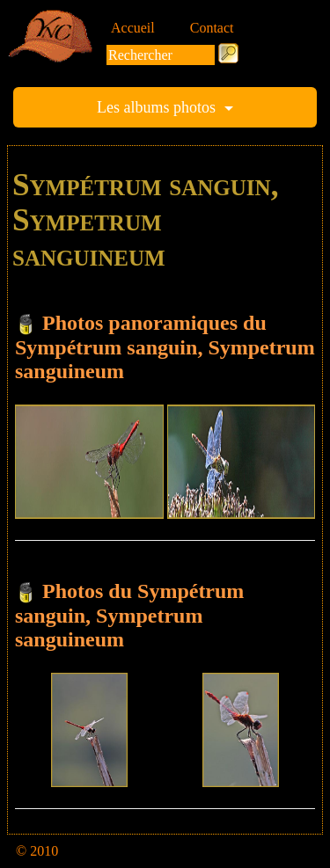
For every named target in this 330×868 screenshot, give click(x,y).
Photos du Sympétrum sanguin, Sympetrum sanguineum (129, 615)
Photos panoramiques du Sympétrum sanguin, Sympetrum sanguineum (165, 347)
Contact (212, 28)
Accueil (133, 28)
